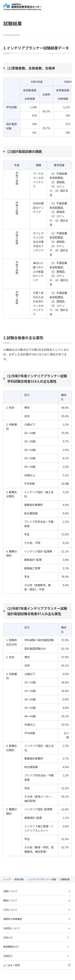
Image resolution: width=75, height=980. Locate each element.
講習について (10, 862)
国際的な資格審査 (13, 880)
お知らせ (8, 899)
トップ (7, 841)
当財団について (11, 890)
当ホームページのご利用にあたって (19, 964)
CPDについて (10, 871)
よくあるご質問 (11, 927)
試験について (10, 853)
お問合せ (8, 917)
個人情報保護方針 (11, 956)
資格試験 (19, 841)
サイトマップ (9, 949)
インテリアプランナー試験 (42, 841)
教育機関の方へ (11, 908)
